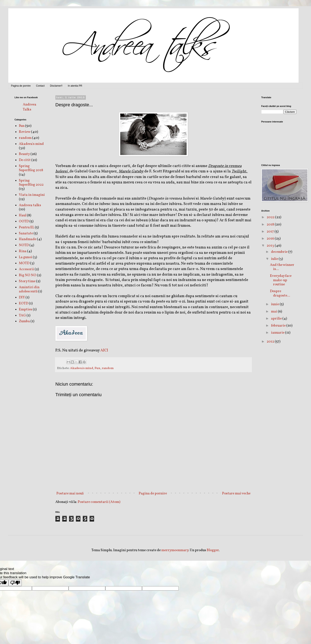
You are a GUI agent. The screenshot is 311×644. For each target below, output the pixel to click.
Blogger (213, 550)
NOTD (24, 245)
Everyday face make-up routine (281, 280)
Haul (23, 215)
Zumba (24, 321)
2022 (271, 217)
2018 (271, 225)
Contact (40, 86)
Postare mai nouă (70, 493)
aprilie (277, 319)
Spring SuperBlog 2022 (31, 183)
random (108, 368)
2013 (271, 246)
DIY (22, 297)
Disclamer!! (56, 86)
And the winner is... (282, 267)
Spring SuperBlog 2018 (31, 168)
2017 (271, 232)
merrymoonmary (175, 550)
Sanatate (26, 233)
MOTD (24, 263)
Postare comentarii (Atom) (99, 502)
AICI (104, 350)
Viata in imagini (32, 195)
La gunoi (26, 257)
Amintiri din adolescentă (29, 289)
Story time (27, 281)
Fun (97, 368)
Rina (23, 251)
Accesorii (26, 269)
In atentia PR (75, 86)
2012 (271, 342)
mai (274, 312)
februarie (279, 326)
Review (25, 132)
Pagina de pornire (21, 86)
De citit (25, 160)
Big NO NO (28, 275)
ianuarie (278, 333)
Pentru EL (27, 227)
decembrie (280, 252)
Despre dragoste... (280, 293)
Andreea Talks (30, 107)
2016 (271, 239)
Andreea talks (30, 205)
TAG (22, 315)
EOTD (24, 303)
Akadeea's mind (82, 368)
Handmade (28, 239)
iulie (275, 259)
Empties (26, 309)
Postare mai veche (236, 493)
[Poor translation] (15, 583)
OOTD (24, 221)
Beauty (24, 154)
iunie (275, 304)
